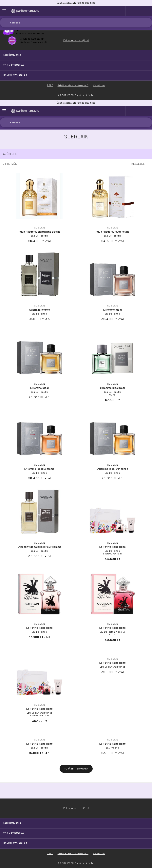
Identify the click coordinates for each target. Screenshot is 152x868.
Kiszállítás (99, 853)
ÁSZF (50, 853)
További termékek (76, 769)
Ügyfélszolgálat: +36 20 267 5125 (76, 103)
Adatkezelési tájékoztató (73, 853)
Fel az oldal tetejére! (76, 808)
